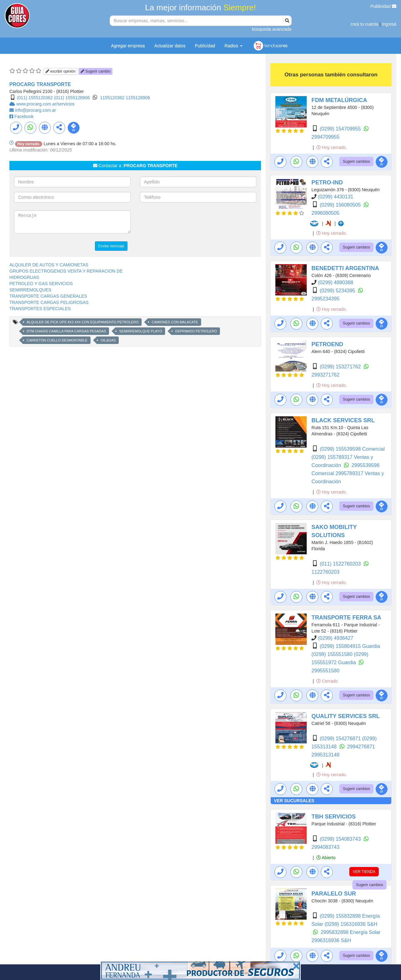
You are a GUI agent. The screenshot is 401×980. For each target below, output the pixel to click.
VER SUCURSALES (294, 801)
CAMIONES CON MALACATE (175, 322)
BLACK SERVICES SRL (343, 420)
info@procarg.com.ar (36, 110)
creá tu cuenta (365, 24)
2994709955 (325, 137)
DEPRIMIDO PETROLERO (196, 331)
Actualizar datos (170, 46)
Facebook (24, 116)
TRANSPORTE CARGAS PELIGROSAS (49, 302)
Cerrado (327, 681)
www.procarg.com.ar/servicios (45, 104)
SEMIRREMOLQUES (30, 290)
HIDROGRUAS (24, 277)
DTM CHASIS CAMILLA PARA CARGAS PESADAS (66, 331)
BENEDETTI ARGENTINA (345, 268)
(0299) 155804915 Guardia (350, 646)
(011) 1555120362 (35, 98)
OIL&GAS (108, 340)
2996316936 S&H (331, 940)
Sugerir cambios (356, 162)
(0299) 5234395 (338, 291)
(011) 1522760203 (341, 564)
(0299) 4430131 (336, 197)
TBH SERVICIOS (333, 817)
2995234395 (325, 299)
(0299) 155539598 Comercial (352, 449)
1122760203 (325, 572)
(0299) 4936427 (336, 638)
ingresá (389, 24)
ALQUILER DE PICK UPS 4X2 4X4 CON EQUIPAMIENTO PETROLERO (83, 322)
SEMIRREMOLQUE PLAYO (141, 331)
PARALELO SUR (334, 894)
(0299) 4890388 (336, 282)
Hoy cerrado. (332, 147)
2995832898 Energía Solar (350, 932)
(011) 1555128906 (72, 98)
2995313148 (325, 755)
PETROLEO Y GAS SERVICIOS (41, 284)
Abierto (326, 858)
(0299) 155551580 (333, 654)
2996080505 (325, 213)
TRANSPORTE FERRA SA (346, 618)
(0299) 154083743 (341, 839)
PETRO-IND (327, 182)
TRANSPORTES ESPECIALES (40, 309)
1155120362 (113, 98)
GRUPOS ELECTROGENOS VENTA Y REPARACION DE (66, 271)
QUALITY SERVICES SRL (346, 716)
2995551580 (325, 671)
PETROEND (327, 344)
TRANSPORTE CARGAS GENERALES (48, 296)
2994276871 (361, 747)
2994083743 (325, 847)
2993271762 (325, 375)
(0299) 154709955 (341, 129)
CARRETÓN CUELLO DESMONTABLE (57, 340)
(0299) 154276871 (341, 739)
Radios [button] (234, 46)
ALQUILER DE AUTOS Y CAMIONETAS (49, 265)
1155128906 (138, 98)
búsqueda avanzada (272, 29)
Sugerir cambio (96, 71)
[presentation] (188, 223)
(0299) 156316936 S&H (351, 924)
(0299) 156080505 (341, 205)
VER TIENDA (364, 872)
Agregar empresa (128, 46)
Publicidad (384, 6)
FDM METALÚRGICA (339, 100)
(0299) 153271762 (341, 367)
